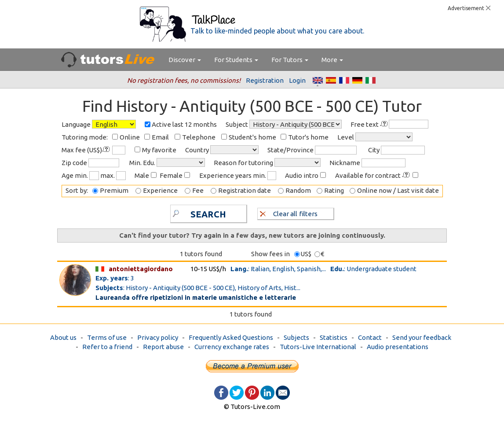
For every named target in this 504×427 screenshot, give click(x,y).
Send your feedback (422, 337)
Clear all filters (289, 213)
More (332, 60)
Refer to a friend (107, 347)
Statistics (334, 337)
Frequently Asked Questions (231, 337)
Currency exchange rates (232, 347)
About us (63, 337)
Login (297, 80)
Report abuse (163, 347)
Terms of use (107, 337)
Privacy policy (158, 337)
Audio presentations (398, 347)
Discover (185, 60)
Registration (265, 80)
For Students (236, 60)
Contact (370, 337)
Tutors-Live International (318, 347)
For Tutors (290, 60)
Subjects (296, 337)
